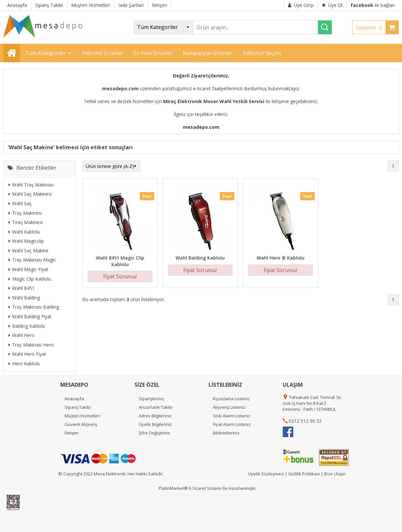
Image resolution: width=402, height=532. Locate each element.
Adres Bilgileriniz (155, 416)
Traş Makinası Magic (32, 260)
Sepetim (371, 28)
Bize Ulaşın (335, 474)
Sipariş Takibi (78, 407)
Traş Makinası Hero (31, 345)
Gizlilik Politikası (304, 474)
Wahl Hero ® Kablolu (281, 258)
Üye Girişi (301, 5)
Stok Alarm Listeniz (232, 416)
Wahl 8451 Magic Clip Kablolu (120, 261)
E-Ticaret (197, 488)
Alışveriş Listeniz (229, 407)
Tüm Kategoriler (45, 53)
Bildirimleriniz (226, 433)
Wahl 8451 (22, 288)
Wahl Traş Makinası (31, 185)
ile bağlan (373, 5)
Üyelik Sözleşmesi (266, 474)
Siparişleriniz (152, 399)
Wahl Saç (20, 203)
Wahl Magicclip (26, 241)
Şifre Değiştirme (154, 433)
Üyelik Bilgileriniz (155, 424)
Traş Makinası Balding (34, 307)
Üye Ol (332, 5)
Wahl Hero (22, 335)
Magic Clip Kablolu (30, 279)
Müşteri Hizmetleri (83, 416)
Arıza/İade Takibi (156, 407)
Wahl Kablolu (24, 232)
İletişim (72, 433)
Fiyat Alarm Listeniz (232, 424)
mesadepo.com (120, 88)
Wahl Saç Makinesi (30, 194)
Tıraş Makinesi (26, 222)
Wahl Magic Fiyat (29, 269)
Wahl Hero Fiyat (27, 354)
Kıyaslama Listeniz (231, 399)
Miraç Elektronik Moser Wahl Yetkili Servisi (214, 101)
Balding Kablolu (27, 326)
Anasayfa (74, 399)
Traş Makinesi (25, 213)
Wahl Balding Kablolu (200, 258)
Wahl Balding (24, 298)
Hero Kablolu (24, 364)
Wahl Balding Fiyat (30, 316)
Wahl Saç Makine (29, 251)
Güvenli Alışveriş (81, 424)
